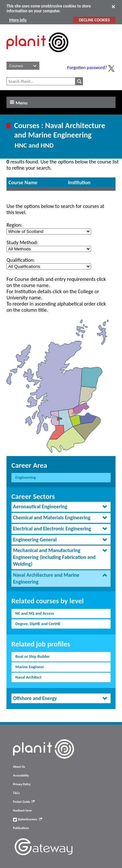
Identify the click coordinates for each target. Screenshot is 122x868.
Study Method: (22, 242)
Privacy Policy (22, 784)
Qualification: (21, 260)
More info (18, 20)
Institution (79, 182)
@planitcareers (28, 819)
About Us (19, 767)
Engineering (26, 477)
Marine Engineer (30, 667)
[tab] (61, 507)
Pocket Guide (24, 802)
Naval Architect (28, 677)
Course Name (23, 182)
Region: (14, 225)
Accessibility (21, 776)
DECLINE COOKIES (94, 20)
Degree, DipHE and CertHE (38, 624)
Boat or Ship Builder (33, 656)
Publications (21, 828)
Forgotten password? (87, 67)
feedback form (22, 811)
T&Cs (16, 793)
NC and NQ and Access (35, 613)
